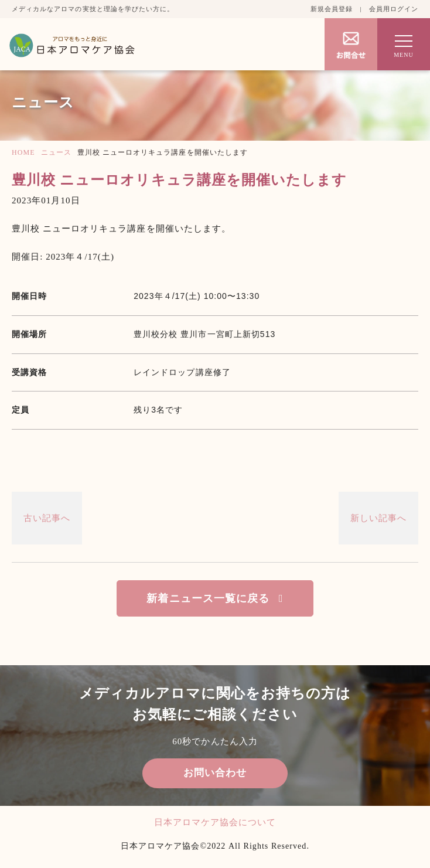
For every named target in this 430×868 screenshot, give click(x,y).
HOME (23, 152)
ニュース (56, 152)
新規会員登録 (332, 9)
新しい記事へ (378, 518)
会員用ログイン (394, 9)
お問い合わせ (215, 773)
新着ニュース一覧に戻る (208, 598)
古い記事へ (47, 518)
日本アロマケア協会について (215, 822)
